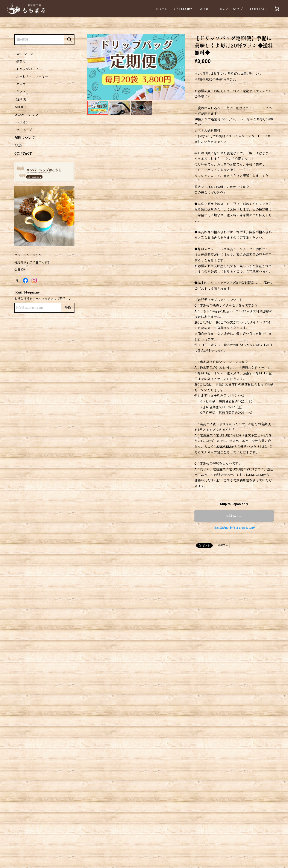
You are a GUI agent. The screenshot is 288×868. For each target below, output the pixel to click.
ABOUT (206, 9)
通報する (223, 545)
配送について (25, 138)
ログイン (23, 123)
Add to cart (234, 516)
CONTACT (259, 9)
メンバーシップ (231, 9)
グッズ (21, 85)
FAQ (18, 146)
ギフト (21, 92)
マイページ (24, 130)
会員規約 (20, 270)
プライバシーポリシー (29, 255)
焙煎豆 (21, 62)
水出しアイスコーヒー (32, 77)
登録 (68, 308)
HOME (161, 9)
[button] (180, 67)
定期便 (21, 100)
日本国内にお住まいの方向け (234, 528)
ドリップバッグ (27, 70)
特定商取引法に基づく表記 (32, 262)
